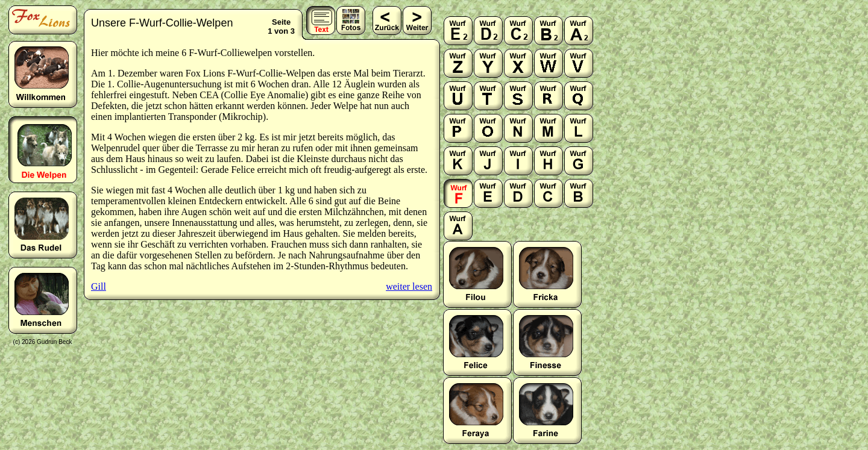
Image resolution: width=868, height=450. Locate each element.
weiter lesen (409, 286)
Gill (99, 286)
